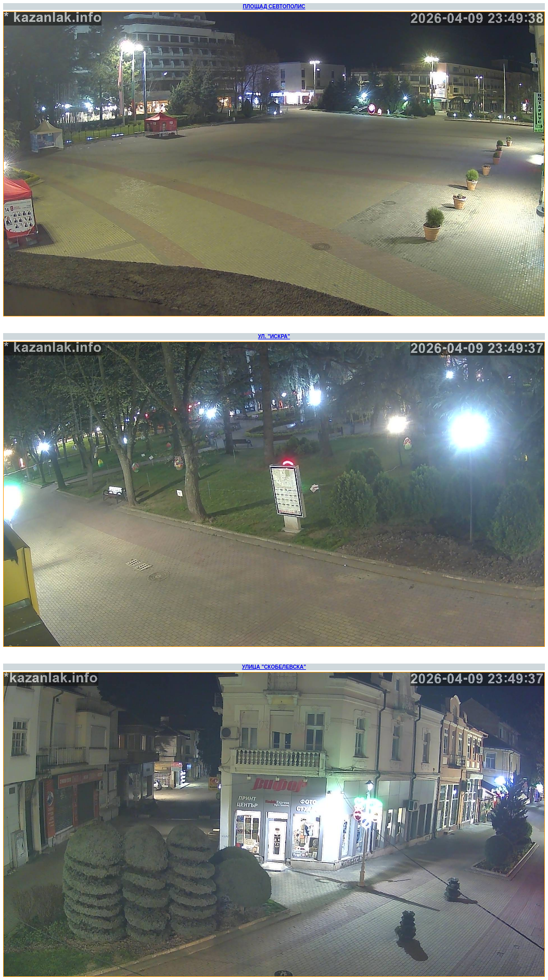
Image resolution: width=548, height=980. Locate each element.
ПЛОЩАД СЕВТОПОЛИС (274, 7)
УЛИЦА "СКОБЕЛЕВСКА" (274, 667)
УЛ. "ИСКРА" (274, 336)
